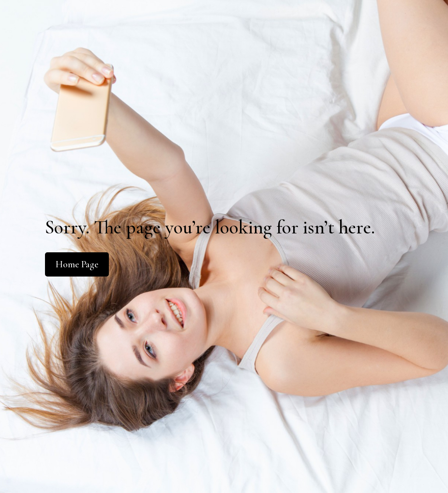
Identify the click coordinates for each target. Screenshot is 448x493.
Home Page (77, 264)
